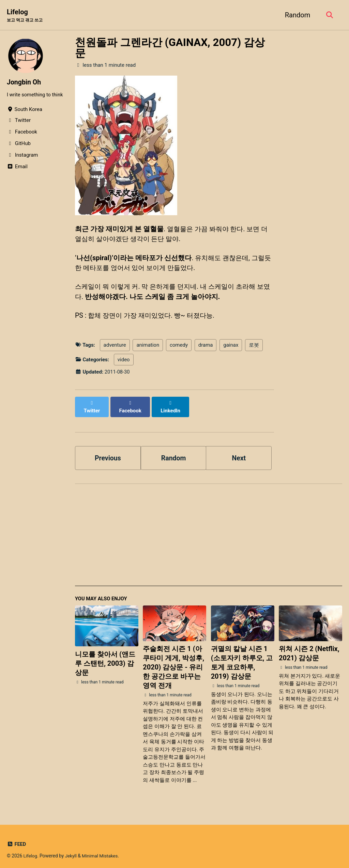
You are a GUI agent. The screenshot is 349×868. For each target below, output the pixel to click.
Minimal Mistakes (101, 851)
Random (297, 15)
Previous (108, 453)
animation (148, 347)
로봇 (254, 347)
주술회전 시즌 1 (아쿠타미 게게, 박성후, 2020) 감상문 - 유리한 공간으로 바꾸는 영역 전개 (173, 663)
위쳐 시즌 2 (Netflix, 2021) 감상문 (309, 649)
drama (206, 347)
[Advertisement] (209, 533)
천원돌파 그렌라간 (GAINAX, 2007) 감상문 (170, 48)
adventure (115, 347)
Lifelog (26, 16)
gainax (231, 347)
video (124, 362)
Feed (17, 839)
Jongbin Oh (24, 82)
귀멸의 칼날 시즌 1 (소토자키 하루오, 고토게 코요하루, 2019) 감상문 (242, 658)
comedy (179, 347)
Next (239, 453)
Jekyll (71, 851)
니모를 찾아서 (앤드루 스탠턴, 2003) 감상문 (105, 659)
